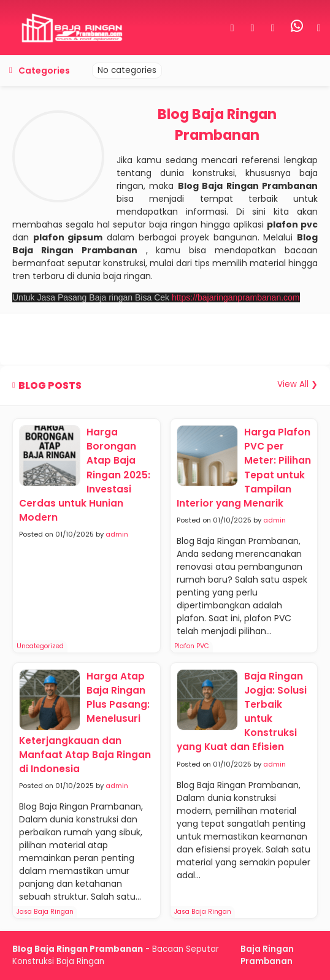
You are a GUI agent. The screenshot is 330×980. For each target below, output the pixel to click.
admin (117, 534)
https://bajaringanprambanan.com (236, 297)
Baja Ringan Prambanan (267, 955)
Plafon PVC (192, 646)
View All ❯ (297, 384)
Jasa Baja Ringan (45, 912)
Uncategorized (40, 646)
